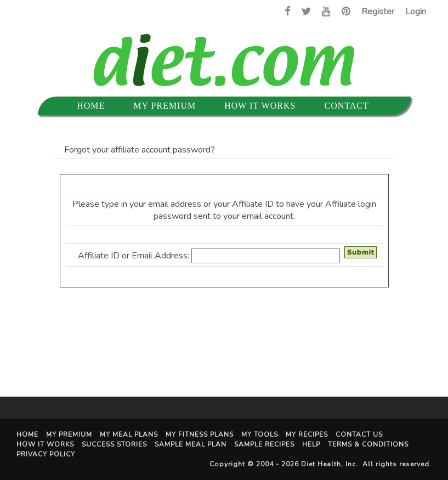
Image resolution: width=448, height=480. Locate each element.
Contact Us (359, 434)
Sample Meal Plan (191, 444)
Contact (346, 106)
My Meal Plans (129, 434)
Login (416, 12)
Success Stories (114, 444)
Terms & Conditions (368, 444)
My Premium (165, 106)
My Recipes (307, 434)
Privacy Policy (46, 454)
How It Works (260, 106)
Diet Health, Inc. (330, 464)
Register (378, 12)
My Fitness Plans (200, 434)
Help (311, 444)
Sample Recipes (264, 444)
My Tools (260, 434)
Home (91, 106)
